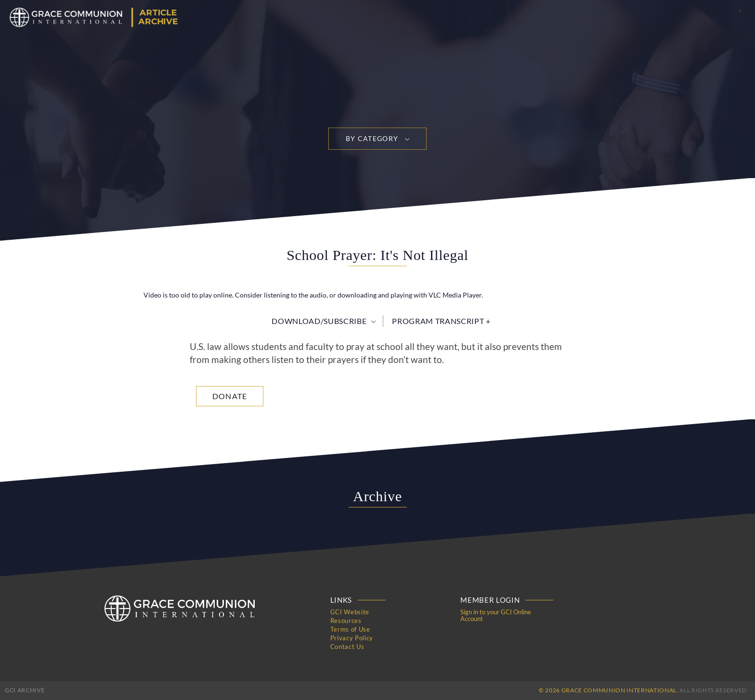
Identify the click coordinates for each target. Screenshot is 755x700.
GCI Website (350, 612)
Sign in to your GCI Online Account (496, 615)
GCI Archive (25, 690)
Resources (346, 621)
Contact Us (347, 647)
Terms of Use (350, 629)
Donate (230, 396)
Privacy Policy (352, 638)
